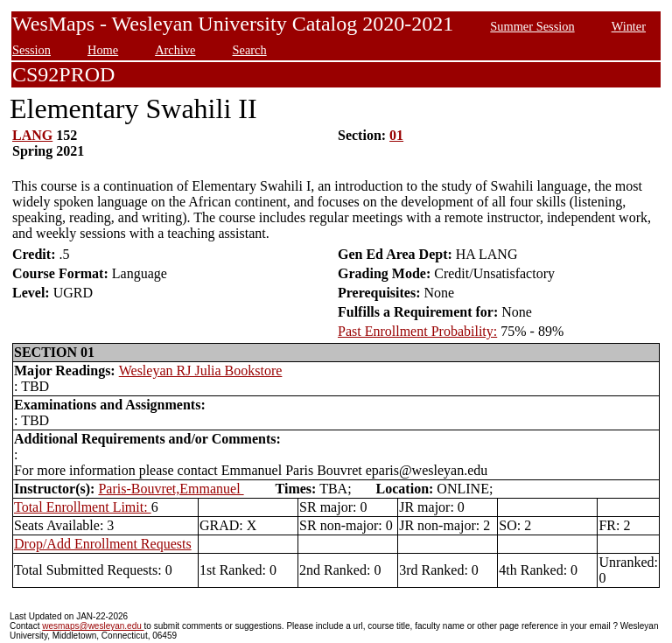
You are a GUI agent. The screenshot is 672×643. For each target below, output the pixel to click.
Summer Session (532, 26)
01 (396, 135)
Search (250, 50)
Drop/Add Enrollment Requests (103, 544)
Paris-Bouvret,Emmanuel (171, 489)
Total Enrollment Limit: (83, 507)
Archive (175, 50)
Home (103, 50)
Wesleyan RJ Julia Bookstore (201, 370)
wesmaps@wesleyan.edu (93, 626)
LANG (32, 135)
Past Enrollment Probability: (417, 331)
